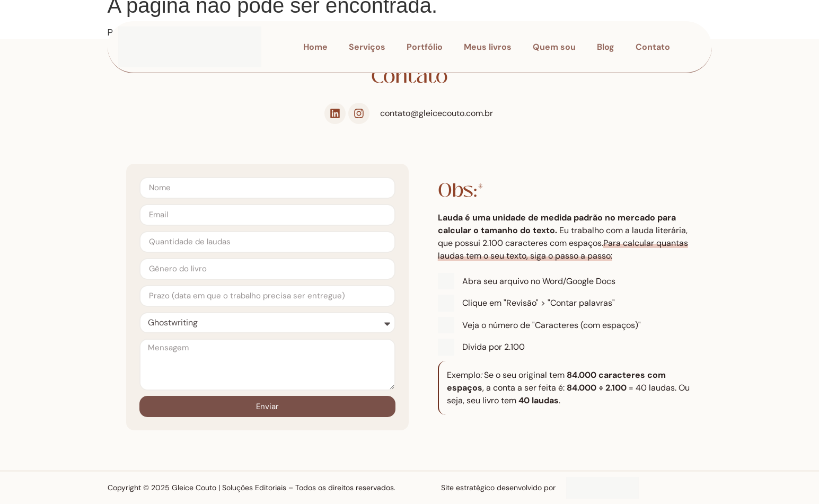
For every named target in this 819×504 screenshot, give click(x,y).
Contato (653, 47)
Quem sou (554, 47)
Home (315, 47)
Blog (606, 47)
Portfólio (425, 47)
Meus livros (488, 47)
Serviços (367, 47)
